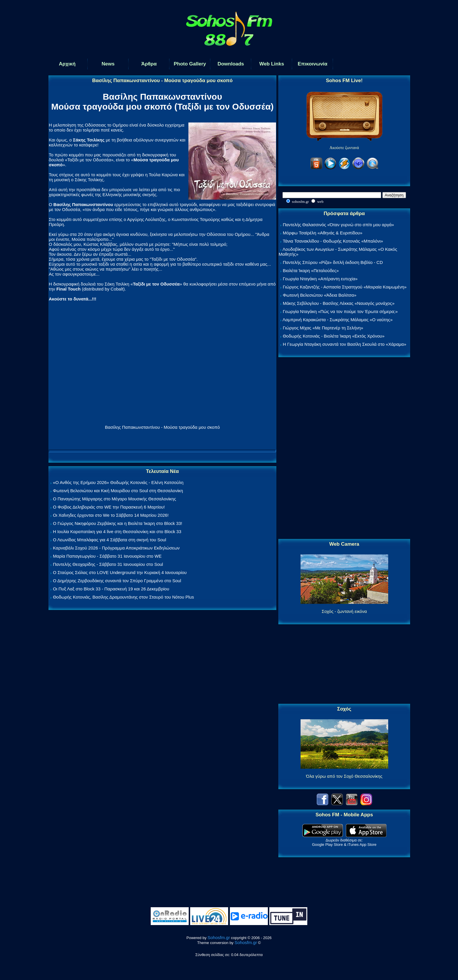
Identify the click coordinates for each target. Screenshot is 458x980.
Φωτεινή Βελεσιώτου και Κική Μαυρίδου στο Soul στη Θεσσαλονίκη (118, 491)
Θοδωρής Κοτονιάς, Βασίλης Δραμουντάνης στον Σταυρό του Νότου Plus (123, 597)
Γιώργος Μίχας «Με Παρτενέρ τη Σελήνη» (323, 328)
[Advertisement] (344, 448)
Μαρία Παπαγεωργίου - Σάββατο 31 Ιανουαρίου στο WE (107, 556)
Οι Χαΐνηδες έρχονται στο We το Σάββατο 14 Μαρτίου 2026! (111, 515)
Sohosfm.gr (219, 937)
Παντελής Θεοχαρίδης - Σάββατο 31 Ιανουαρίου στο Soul (108, 564)
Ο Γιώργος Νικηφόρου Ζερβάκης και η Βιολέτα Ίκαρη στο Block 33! (118, 523)
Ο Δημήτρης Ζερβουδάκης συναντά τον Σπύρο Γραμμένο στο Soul (117, 581)
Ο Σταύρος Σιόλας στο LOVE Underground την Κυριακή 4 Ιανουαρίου (120, 572)
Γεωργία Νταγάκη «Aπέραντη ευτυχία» (320, 279)
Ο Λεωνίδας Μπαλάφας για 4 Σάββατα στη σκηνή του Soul (110, 540)
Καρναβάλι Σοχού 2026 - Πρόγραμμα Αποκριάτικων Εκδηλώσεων (116, 548)
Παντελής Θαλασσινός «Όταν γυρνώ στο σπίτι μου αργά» (338, 225)
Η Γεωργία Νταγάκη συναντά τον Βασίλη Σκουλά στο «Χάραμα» (345, 344)
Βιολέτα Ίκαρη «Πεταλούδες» (311, 271)
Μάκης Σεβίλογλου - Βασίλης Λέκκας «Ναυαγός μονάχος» (339, 303)
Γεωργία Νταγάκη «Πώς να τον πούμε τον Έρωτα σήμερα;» (340, 311)
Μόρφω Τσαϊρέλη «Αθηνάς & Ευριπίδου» (322, 233)
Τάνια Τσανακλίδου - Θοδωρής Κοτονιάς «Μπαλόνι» (333, 241)
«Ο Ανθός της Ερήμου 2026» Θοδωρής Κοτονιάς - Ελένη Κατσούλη (118, 482)
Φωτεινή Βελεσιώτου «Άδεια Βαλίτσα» (320, 295)
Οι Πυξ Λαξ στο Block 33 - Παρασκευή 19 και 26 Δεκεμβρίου (111, 589)
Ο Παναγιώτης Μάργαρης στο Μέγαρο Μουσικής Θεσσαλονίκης (114, 499)
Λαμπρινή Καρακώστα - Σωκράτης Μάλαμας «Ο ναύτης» (338, 320)
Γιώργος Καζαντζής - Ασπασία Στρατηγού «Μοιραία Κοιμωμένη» (345, 287)
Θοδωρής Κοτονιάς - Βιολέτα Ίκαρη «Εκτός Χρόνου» (334, 336)
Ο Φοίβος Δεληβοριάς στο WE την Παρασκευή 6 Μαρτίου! (109, 507)
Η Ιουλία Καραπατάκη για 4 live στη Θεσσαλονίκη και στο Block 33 (117, 532)
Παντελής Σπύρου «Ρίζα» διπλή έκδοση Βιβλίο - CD (333, 262)
